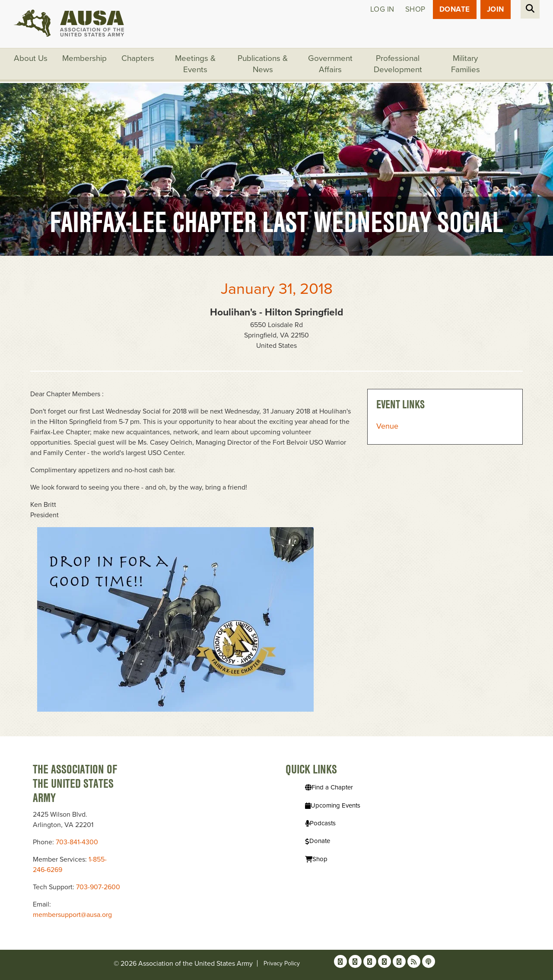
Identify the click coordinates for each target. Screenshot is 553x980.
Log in (382, 9)
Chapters (138, 58)
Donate (455, 9)
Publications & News (263, 64)
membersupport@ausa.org (72, 915)
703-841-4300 (77, 842)
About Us (31, 58)
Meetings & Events (195, 64)
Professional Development (398, 64)
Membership (84, 58)
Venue (387, 426)
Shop (415, 9)
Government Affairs (330, 64)
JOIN (496, 9)
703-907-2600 (98, 887)
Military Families (466, 64)
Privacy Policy (282, 963)
